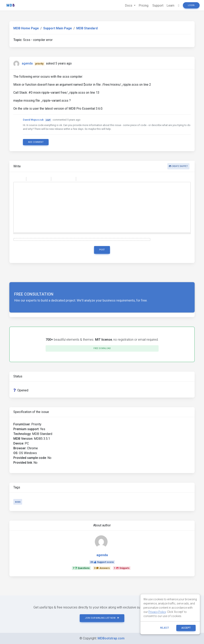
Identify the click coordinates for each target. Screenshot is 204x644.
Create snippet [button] (178, 166)
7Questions (81, 568)
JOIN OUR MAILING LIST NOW (102, 618)
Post (102, 250)
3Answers (102, 568)
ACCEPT (186, 628)
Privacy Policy (157, 612)
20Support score (102, 562)
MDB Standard (87, 28)
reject (165, 628)
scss (18, 502)
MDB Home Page (26, 28)
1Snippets (122, 568)
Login (191, 5)
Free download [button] (102, 348)
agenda (27, 63)
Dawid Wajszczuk (33, 120)
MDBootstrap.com (111, 638)
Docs (129, 5)
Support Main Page (58, 28)
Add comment (36, 142)
